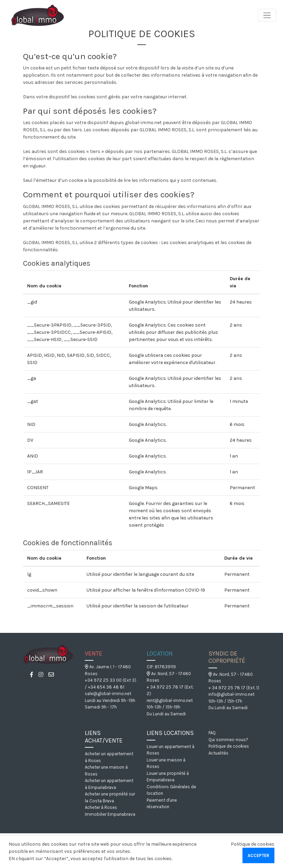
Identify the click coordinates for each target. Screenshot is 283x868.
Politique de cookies (229, 746)
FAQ (212, 733)
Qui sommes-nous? (228, 740)
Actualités (218, 753)
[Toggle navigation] (267, 15)
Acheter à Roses (101, 807)
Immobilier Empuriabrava (110, 814)
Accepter (258, 855)
